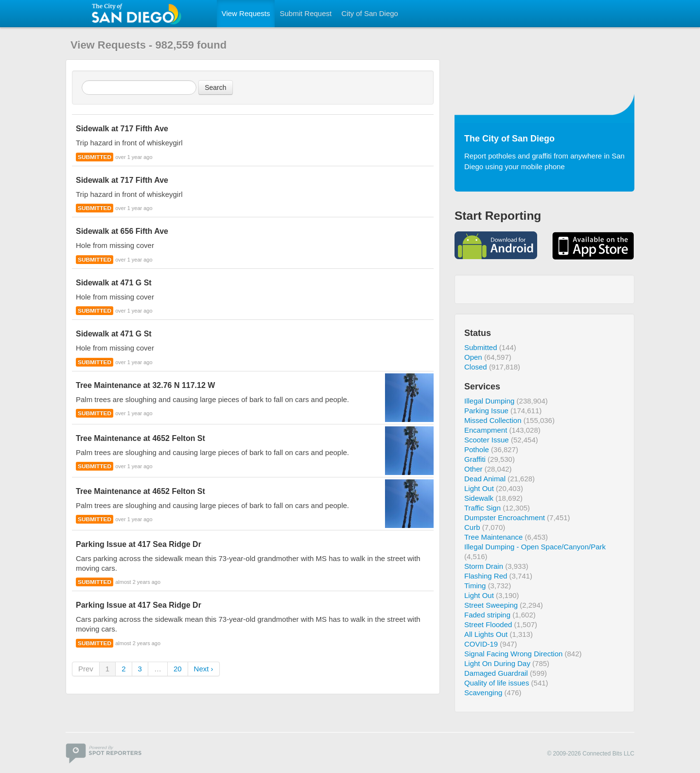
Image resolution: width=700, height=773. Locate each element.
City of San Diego (370, 13)
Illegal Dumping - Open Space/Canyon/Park (535, 547)
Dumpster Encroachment (505, 518)
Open (473, 357)
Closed (476, 367)
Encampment (486, 430)
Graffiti (475, 459)
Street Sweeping (491, 605)
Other (473, 469)
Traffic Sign (482, 508)
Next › (204, 669)
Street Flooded (488, 624)
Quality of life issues (497, 683)
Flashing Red (486, 576)
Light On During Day (497, 663)
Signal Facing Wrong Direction (513, 654)
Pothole (477, 449)
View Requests (246, 13)
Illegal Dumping (489, 401)
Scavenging (483, 693)
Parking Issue (486, 411)
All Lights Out (486, 634)
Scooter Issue (487, 440)
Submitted (481, 347)
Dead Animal (485, 479)
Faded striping (487, 615)
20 (178, 669)
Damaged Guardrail (496, 673)
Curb (472, 527)
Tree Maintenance (493, 537)
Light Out (479, 488)
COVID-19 (481, 644)
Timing (475, 586)
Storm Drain (484, 566)
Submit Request (306, 13)
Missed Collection (493, 420)
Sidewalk (479, 498)
